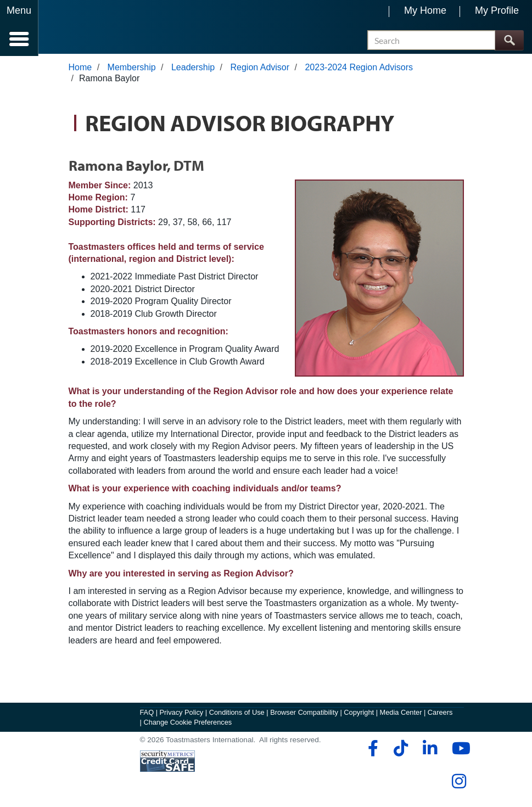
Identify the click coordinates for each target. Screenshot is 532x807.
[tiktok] (401, 750)
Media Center (401, 714)
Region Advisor (260, 69)
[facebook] (371, 750)
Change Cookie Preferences (187, 724)
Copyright (359, 714)
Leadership (193, 69)
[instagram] (459, 783)
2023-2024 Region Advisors (359, 69)
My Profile (497, 10)
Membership (132, 69)
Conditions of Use (237, 714)
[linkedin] (430, 750)
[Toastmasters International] (71, 29)
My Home (425, 10)
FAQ (147, 714)
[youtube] (459, 750)
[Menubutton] (19, 28)
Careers (440, 714)
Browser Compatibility (304, 714)
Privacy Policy (182, 714)
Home (80, 69)
